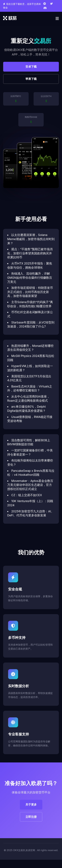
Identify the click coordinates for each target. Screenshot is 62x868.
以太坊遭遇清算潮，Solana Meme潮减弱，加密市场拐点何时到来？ (31, 239)
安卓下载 (31, 67)
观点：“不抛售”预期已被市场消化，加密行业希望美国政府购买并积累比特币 (30, 253)
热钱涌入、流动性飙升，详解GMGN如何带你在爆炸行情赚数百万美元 (30, 278)
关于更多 (31, 805)
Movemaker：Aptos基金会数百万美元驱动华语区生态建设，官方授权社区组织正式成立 (30, 485)
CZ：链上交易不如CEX (27, 495)
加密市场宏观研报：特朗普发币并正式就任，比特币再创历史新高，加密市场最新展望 (30, 292)
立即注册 (31, 817)
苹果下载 (31, 79)
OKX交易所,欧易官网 (24, 850)
